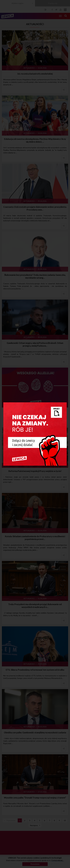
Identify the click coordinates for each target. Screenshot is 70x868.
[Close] (64, 404)
